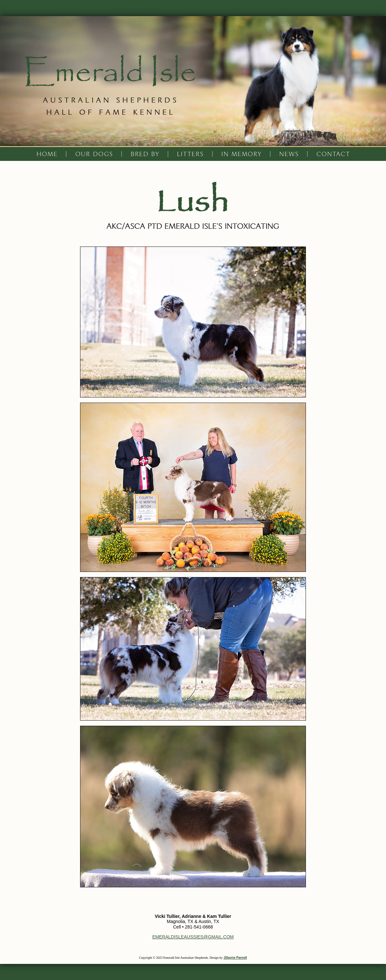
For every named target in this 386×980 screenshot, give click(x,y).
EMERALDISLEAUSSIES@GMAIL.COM (193, 937)
